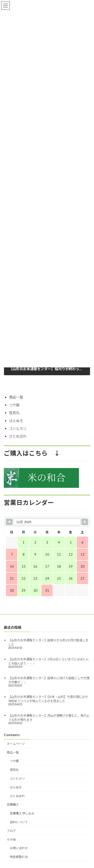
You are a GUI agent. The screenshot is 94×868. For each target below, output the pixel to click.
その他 (11, 840)
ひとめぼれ (18, 436)
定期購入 (13, 805)
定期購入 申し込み (22, 814)
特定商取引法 (19, 857)
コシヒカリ (18, 428)
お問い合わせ (19, 848)
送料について (19, 822)
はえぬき (16, 421)
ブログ (11, 831)
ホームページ (16, 744)
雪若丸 (14, 413)
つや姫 (14, 405)
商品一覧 (16, 397)
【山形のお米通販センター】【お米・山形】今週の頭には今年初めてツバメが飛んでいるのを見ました (48, 699)
